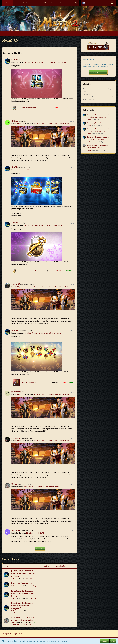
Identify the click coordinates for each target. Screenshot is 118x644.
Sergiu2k (16, 438)
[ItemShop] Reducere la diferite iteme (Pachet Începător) (43, 333)
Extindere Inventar (27, 271)
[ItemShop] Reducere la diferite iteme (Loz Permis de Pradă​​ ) (45, 62)
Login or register (101, 3)
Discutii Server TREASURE (35, 533)
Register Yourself (98, 72)
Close (113, 641)
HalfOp (15, 484)
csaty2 (111, 99)
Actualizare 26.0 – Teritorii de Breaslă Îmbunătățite (51, 124)
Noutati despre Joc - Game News (21, 624)
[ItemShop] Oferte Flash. (32, 170)
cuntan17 (16, 284)
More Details (105, 641)
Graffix (15, 60)
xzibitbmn (16, 392)
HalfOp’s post (20, 124)
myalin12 (16, 531)
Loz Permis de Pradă (29, 108)
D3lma (15, 121)
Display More (40, 549)
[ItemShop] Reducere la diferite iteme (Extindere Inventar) (44, 225)
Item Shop (29, 578)
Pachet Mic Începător (29, 383)
